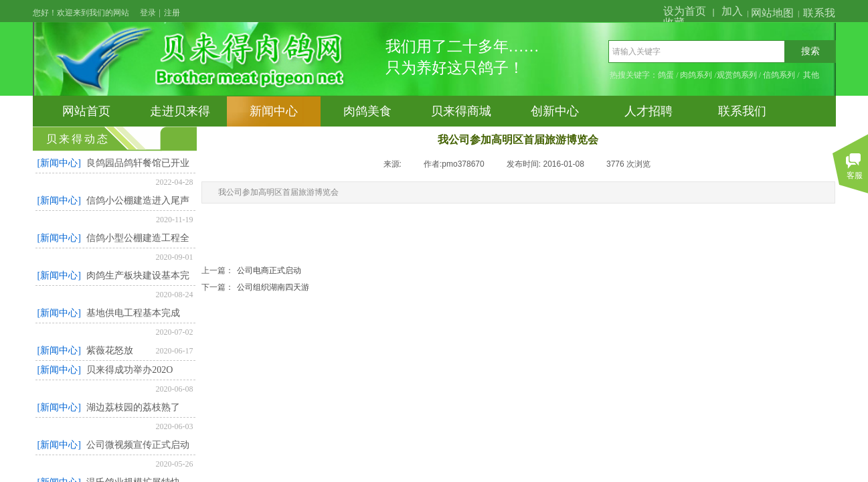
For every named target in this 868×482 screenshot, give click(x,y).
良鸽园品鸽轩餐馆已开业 (138, 163)
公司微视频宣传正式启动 (138, 445)
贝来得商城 (461, 111)
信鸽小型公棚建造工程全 (138, 238)
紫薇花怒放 (110, 350)
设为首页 (685, 11)
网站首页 (86, 111)
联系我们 (742, 111)
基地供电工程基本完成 (133, 313)
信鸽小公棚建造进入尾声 (138, 200)
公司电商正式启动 (251, 271)
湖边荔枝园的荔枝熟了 (133, 407)
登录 (148, 13)
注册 (172, 13)
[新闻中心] (59, 163)
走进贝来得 (180, 111)
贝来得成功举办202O (129, 370)
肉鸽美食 (367, 111)
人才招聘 (648, 111)
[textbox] (697, 52)
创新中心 (555, 111)
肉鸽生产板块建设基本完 (138, 275)
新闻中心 (274, 111)
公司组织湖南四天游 (255, 288)
